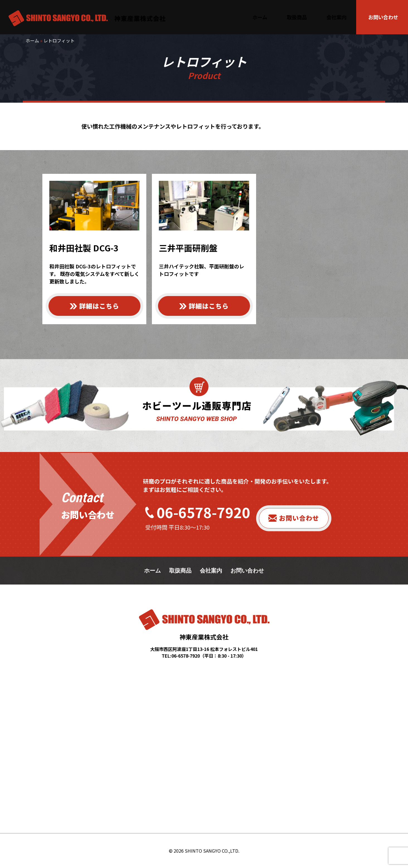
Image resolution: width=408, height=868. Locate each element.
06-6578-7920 (203, 512)
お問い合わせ (299, 518)
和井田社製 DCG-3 (84, 248)
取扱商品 (180, 571)
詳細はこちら (99, 306)
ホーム (32, 40)
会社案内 (211, 571)
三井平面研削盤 (188, 248)
